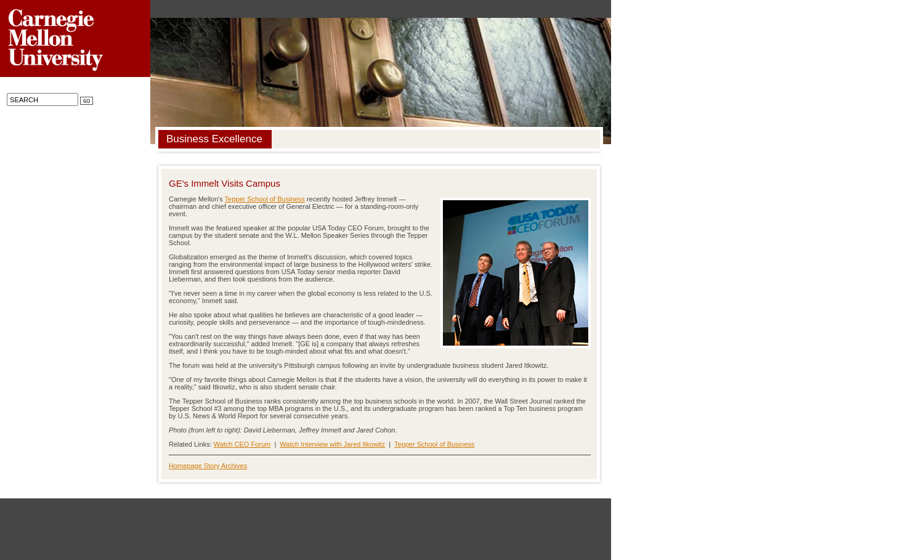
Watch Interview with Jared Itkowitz (332, 444)
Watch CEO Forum (242, 444)
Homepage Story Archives (208, 466)
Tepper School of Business (265, 199)
